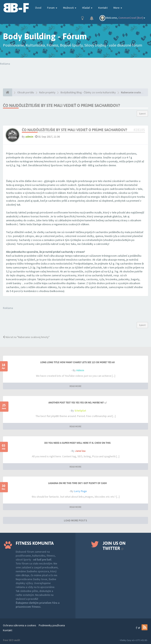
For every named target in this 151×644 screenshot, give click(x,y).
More (118, 8)
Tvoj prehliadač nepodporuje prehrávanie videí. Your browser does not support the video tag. (75, 73)
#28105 (139, 130)
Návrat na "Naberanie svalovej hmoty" (26, 337)
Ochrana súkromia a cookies (20, 625)
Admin (80, 370)
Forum (52, 8)
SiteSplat (80, 411)
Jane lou (80, 451)
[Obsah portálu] (8, 92)
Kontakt (103, 8)
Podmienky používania (52, 625)
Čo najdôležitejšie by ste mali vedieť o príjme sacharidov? (61, 105)
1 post (142, 113)
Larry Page (80, 491)
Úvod (38, 8)
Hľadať (87, 8)
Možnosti (70, 8)
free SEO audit (12, 640)
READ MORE (75, 386)
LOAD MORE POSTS (75, 520)
